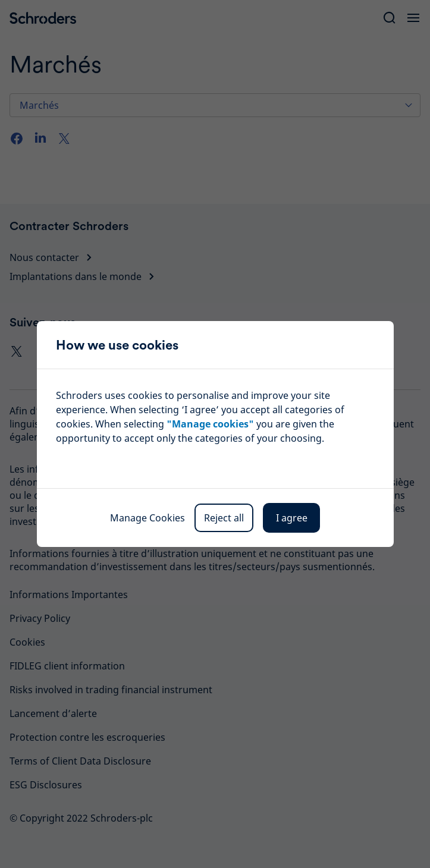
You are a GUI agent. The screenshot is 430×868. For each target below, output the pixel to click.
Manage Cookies (147, 518)
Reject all (224, 518)
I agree (292, 518)
